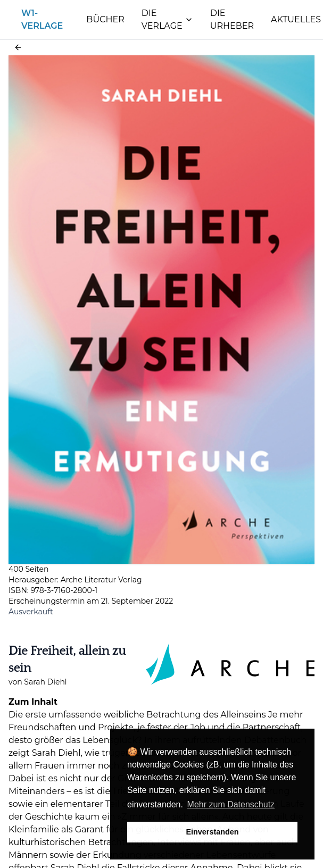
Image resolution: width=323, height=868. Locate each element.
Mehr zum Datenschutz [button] (231, 804)
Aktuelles (296, 19)
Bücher (105, 19)
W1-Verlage (42, 19)
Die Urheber (232, 19)
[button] (18, 47)
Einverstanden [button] (212, 832)
